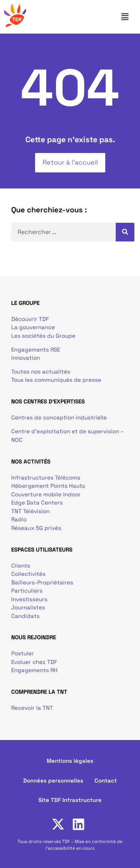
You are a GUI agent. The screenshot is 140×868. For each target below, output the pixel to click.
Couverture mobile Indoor (46, 494)
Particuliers (27, 591)
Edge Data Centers (37, 502)
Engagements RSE (36, 349)
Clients (21, 566)
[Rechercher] (125, 232)
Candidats (25, 616)
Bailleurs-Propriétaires (42, 582)
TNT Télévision (30, 511)
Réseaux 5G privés (36, 528)
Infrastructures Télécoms (46, 477)
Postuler (23, 653)
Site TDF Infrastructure (70, 800)
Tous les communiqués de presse (56, 380)
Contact (106, 780)
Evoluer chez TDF (34, 662)
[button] (128, 17)
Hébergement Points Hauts (48, 486)
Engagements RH (34, 670)
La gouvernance (33, 327)
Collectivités (28, 574)
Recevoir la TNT (32, 708)
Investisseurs (29, 599)
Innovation (26, 358)
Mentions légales (70, 761)
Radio (19, 519)
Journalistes (28, 607)
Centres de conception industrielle (59, 417)
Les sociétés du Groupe (43, 336)
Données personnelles (53, 780)
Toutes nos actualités (41, 371)
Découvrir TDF (30, 319)
